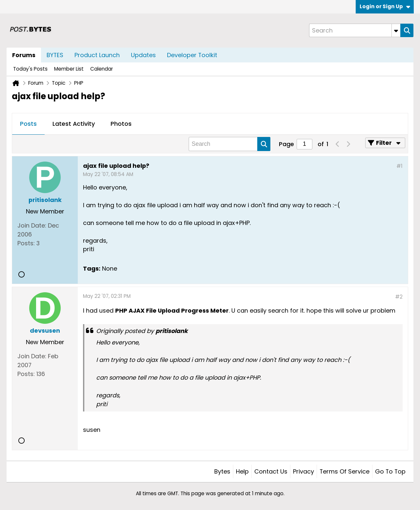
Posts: (26, 243)
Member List (69, 69)
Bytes (222, 471)
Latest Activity (74, 124)
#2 (399, 297)
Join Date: (32, 225)
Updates (143, 55)
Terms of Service (345, 471)
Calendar (102, 69)
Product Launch (97, 55)
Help (242, 471)
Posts (28, 124)
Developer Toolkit (192, 55)
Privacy (304, 471)
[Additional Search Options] (396, 30)
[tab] (28, 124)
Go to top (390, 471)
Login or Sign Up (385, 6)
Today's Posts (30, 69)
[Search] (355, 30)
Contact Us (271, 471)
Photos (121, 124)
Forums (24, 55)
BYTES (55, 55)
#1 (399, 166)
